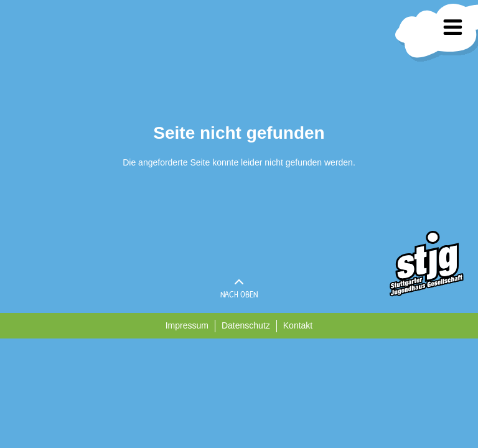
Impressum (187, 325)
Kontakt (298, 325)
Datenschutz (246, 325)
